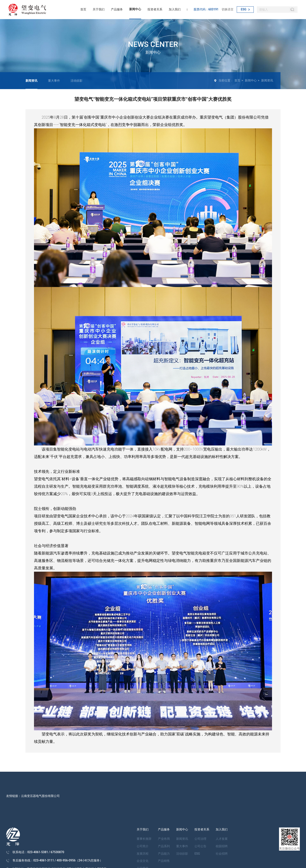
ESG (245, 9)
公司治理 (200, 839)
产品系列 (164, 846)
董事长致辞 (144, 839)
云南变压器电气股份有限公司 (40, 796)
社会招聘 (222, 854)
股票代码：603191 (206, 9)
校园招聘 (222, 846)
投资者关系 (155, 9)
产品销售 (164, 861)
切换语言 (228, 9)
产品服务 (117, 9)
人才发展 (222, 839)
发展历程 (143, 854)
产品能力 (164, 854)
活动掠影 (76, 81)
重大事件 (54, 81)
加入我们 (175, 9)
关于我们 (99, 9)
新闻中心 (135, 9)
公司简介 (143, 846)
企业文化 (143, 861)
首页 (83, 9)
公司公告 (200, 846)
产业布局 (164, 839)
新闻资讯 (31, 81)
